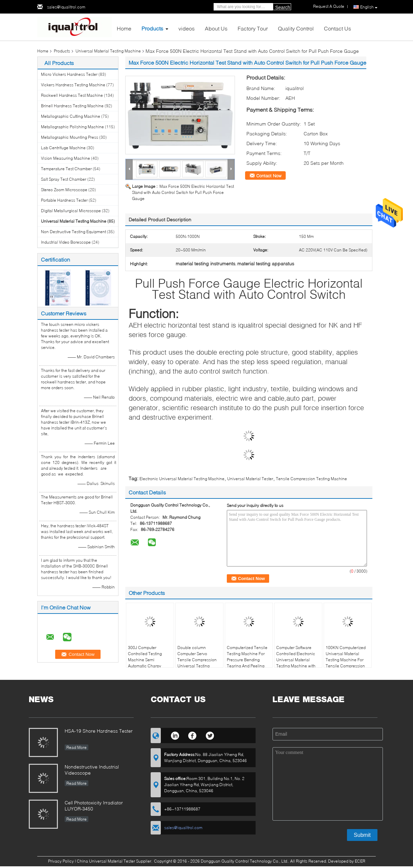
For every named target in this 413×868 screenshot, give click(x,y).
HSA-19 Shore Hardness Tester (99, 731)
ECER (360, 861)
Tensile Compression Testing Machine (311, 479)
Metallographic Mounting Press (70, 137)
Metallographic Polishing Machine (72, 127)
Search (283, 7)
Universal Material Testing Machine (108, 51)
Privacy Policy (61, 861)
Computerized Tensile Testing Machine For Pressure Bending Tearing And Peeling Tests (247, 660)
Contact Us (338, 28)
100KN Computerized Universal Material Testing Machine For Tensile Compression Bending (346, 660)
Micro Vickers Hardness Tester (69, 74)
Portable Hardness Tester (64, 200)
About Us (216, 28)
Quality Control (296, 28)
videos (187, 28)
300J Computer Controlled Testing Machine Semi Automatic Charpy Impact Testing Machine (145, 663)
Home (124, 28)
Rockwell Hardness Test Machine (72, 95)
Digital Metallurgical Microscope (71, 211)
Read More (77, 747)
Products (152, 28)
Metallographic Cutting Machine (71, 116)
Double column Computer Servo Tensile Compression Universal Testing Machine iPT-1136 (197, 660)
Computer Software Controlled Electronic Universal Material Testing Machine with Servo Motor (296, 660)
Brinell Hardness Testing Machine (72, 106)
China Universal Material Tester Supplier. (115, 861)
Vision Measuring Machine (66, 158)
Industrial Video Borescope (66, 242)
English (369, 7)
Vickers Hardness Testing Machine (73, 85)
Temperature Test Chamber (66, 169)
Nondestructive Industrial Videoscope (92, 770)
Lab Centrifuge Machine (63, 148)
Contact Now (269, 176)
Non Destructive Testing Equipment (73, 232)
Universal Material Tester (250, 479)
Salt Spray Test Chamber (64, 179)
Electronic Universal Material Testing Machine (182, 479)
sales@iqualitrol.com (66, 7)
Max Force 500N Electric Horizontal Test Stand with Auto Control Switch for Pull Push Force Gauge (183, 192)
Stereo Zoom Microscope (64, 190)
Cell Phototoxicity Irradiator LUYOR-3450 (94, 806)
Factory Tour (253, 28)
